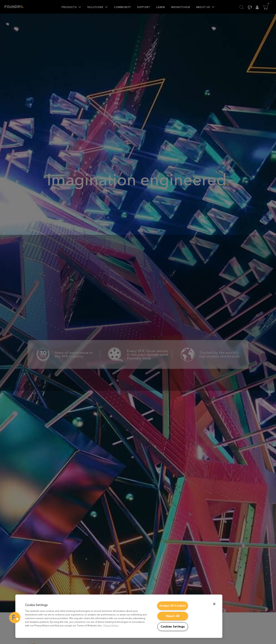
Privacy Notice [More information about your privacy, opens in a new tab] (111, 625)
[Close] (214, 604)
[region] (119, 616)
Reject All (173, 616)
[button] (15, 618)
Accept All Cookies (173, 606)
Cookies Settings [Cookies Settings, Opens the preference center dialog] (173, 627)
